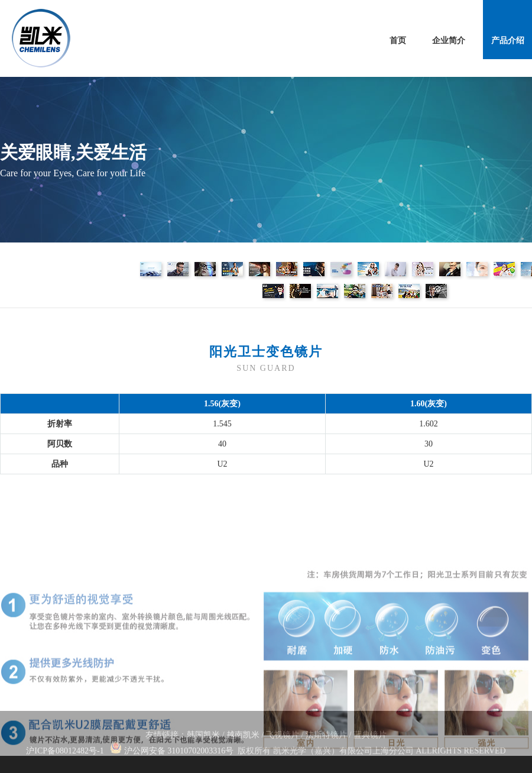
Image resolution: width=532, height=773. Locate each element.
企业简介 (449, 41)
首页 (398, 41)
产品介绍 (508, 41)
